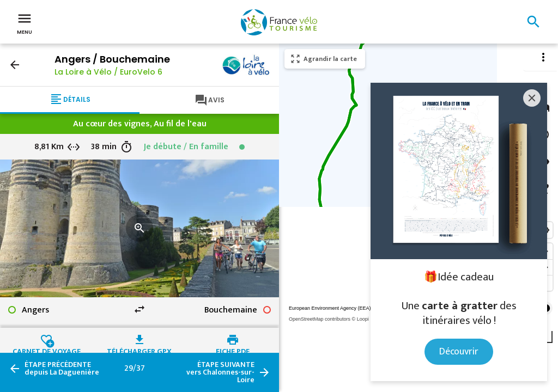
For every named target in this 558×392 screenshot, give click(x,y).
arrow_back (15, 65)
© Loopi (360, 319)
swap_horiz (139, 309)
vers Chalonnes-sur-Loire (220, 372)
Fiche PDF (233, 350)
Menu (25, 23)
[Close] (532, 98)
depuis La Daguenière (62, 369)
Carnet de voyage (47, 350)
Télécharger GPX (139, 350)
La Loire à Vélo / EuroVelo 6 (108, 72)
